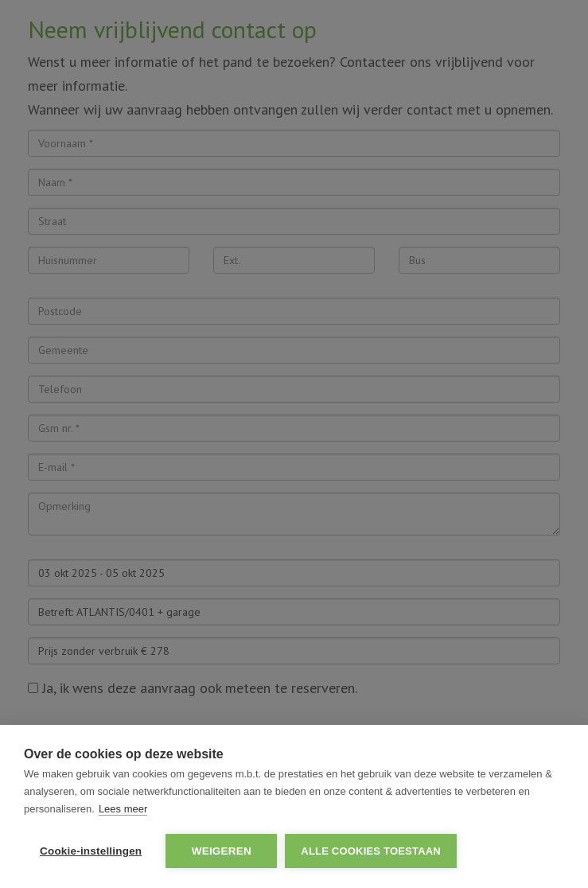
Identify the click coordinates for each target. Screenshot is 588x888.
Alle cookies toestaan (371, 851)
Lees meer (123, 809)
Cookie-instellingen (91, 851)
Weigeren (222, 851)
